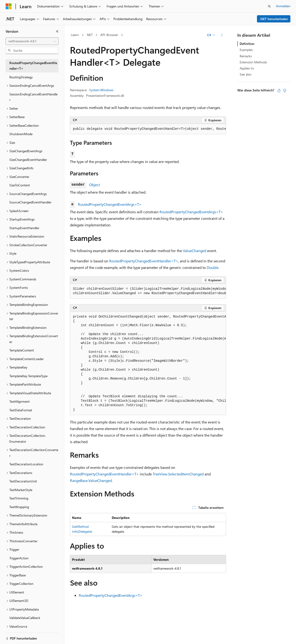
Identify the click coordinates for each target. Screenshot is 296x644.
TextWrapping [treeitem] (19, 507)
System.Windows (101, 90)
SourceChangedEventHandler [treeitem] (30, 202)
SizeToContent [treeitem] (20, 185)
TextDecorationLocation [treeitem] (26, 464)
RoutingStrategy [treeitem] (21, 77)
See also (245, 74)
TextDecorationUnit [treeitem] (23, 481)
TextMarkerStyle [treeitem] (21, 490)
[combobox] (32, 41)
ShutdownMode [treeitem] (21, 134)
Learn (75, 35)
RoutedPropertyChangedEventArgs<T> (110, 204)
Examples (246, 50)
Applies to (247, 68)
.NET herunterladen (274, 19)
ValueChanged (195, 251)
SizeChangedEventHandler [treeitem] (28, 160)
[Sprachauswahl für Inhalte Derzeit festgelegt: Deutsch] (16, 636)
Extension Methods (253, 62)
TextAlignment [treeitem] (20, 401)
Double (213, 267)
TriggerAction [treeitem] (19, 558)
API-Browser (109, 35)
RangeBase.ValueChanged (91, 480)
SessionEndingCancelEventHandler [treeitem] (33, 97)
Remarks (246, 56)
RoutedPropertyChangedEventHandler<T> (144, 261)
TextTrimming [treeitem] (19, 498)
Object (94, 185)
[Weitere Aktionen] (222, 35)
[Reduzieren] (57, 31)
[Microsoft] (9, 6)
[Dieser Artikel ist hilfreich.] (279, 90)
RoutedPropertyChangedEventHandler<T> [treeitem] (33, 66)
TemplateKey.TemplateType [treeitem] (28, 376)
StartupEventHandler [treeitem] (24, 228)
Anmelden (283, 6)
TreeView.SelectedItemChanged (178, 474)
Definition (247, 44)
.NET (89, 35)
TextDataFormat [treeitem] (21, 410)
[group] (148, 129)
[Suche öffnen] (269, 6)
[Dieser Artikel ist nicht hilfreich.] (285, 90)
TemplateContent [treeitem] (22, 350)
